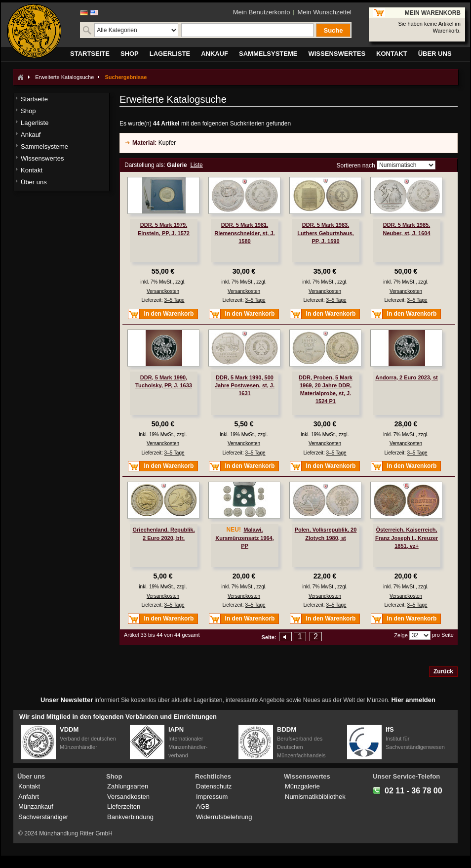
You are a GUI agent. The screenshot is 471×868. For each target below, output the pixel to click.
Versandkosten (163, 291)
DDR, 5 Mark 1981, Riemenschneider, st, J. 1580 (244, 233)
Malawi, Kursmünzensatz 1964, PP (245, 537)
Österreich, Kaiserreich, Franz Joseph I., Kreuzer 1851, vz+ (407, 537)
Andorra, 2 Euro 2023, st (407, 377)
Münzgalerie (302, 786)
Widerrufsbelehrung (224, 817)
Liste (196, 165)
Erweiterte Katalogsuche (64, 77)
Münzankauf (36, 806)
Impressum (212, 797)
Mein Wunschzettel (324, 12)
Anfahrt (29, 797)
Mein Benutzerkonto (262, 12)
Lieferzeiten (124, 806)
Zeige (401, 635)
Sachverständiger (43, 817)
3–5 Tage (175, 300)
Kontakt (29, 786)
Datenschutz (214, 786)
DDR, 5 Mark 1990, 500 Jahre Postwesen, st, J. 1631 (245, 385)
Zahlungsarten (128, 786)
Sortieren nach (356, 165)
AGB (203, 806)
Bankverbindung (130, 817)
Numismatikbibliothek (315, 797)
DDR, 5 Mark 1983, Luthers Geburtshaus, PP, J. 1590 (325, 233)
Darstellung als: (145, 165)
